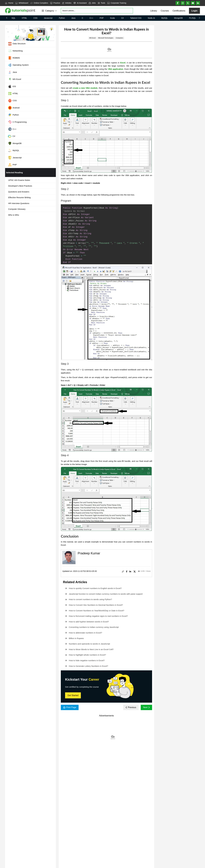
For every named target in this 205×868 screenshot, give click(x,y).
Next (146, 707)
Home (9, 3)
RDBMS (14, 58)
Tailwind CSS (136, 18)
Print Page (70, 707)
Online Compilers (39, 3)
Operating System (18, 65)
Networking (15, 51)
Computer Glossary (17, 209)
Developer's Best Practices (20, 186)
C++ (91, 18)
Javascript (48, 18)
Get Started (73, 695)
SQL (13, 18)
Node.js (151, 18)
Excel (123, 63)
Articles (67, 3)
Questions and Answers (19, 192)
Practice (55, 3)
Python (62, 18)
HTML (24, 18)
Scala (112, 18)
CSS (35, 18)
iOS (12, 86)
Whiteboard (22, 3)
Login (194, 11)
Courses (165, 11)
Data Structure (17, 44)
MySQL (165, 18)
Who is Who (14, 215)
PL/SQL (192, 18)
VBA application (116, 69)
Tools (101, 3)
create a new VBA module (85, 88)
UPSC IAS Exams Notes (19, 180)
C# (122, 18)
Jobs (92, 3)
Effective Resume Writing (19, 197)
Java (73, 18)
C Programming (17, 122)
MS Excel (14, 79)
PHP (102, 18)
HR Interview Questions (19, 203)
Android (14, 108)
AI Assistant (80, 3)
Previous (131, 707)
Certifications (179, 11)
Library (154, 11)
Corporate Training (117, 3)
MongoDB (178, 18)
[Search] (97, 11)
